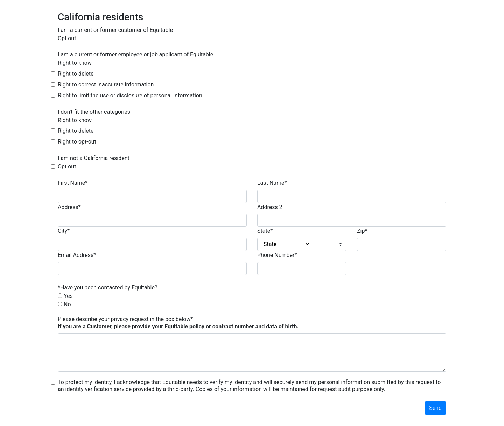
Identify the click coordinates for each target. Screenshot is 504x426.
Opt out (67, 38)
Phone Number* (277, 255)
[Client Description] (252, 352)
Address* (69, 207)
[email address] (152, 268)
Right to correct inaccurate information (106, 85)
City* (64, 231)
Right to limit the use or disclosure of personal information (130, 95)
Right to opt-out (77, 142)
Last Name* (272, 183)
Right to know (75, 63)
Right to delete (76, 74)
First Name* (73, 183)
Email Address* (77, 255)
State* (265, 231)
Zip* (362, 231)
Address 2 (270, 207)
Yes (68, 296)
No (67, 304)
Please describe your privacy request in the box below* (178, 323)
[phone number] (302, 268)
